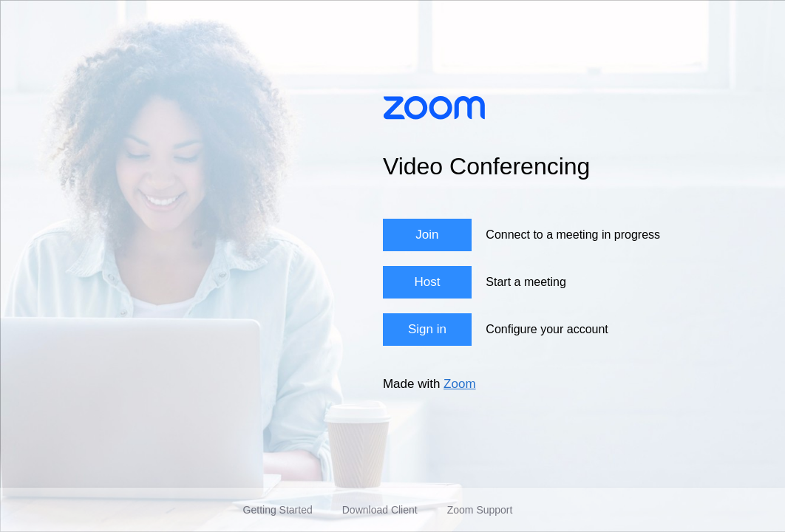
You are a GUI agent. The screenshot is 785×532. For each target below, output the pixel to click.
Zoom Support (480, 510)
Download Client (380, 510)
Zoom (459, 384)
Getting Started (278, 510)
